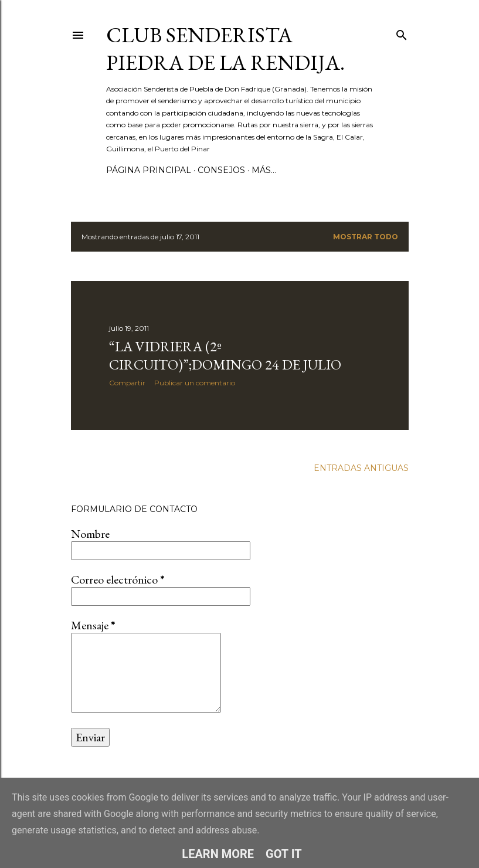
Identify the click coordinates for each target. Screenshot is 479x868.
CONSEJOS (221, 170)
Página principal (149, 170)
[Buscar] (402, 33)
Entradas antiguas (361, 468)
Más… (264, 170)
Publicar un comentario (195, 383)
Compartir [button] (127, 383)
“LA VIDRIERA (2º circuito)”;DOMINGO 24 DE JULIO (225, 355)
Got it (284, 854)
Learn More (218, 854)
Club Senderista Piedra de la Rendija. (225, 49)
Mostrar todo (366, 237)
